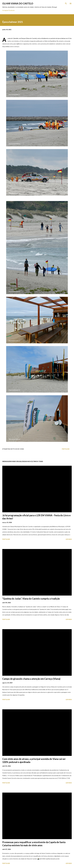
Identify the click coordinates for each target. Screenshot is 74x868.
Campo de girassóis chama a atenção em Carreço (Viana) (31, 679)
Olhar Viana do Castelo (18, 3)
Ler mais (69, 539)
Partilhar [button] (66, 449)
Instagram (5, 10)
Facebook (12, 10)
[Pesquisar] (66, 3)
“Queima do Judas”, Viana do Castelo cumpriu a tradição (31, 599)
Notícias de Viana (17, 449)
